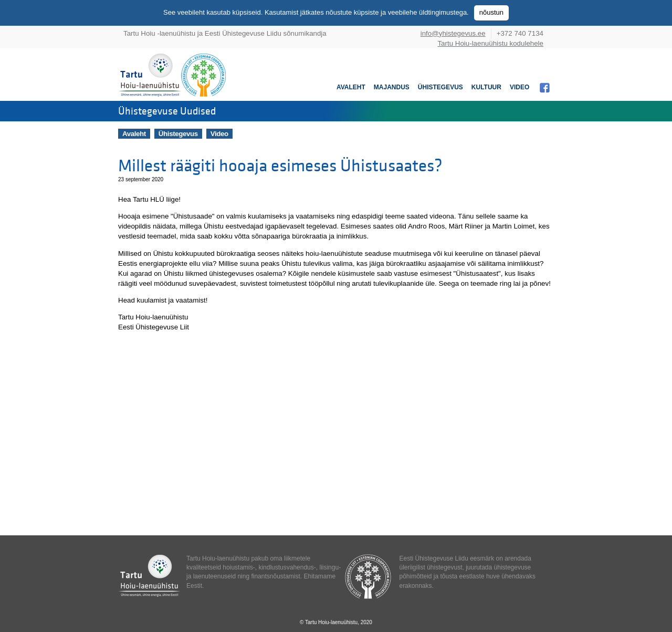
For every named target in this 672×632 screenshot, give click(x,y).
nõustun (491, 12)
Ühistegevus (440, 87)
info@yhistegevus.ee (453, 33)
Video (519, 87)
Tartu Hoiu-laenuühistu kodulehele (490, 43)
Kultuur (486, 87)
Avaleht (351, 87)
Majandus (392, 87)
